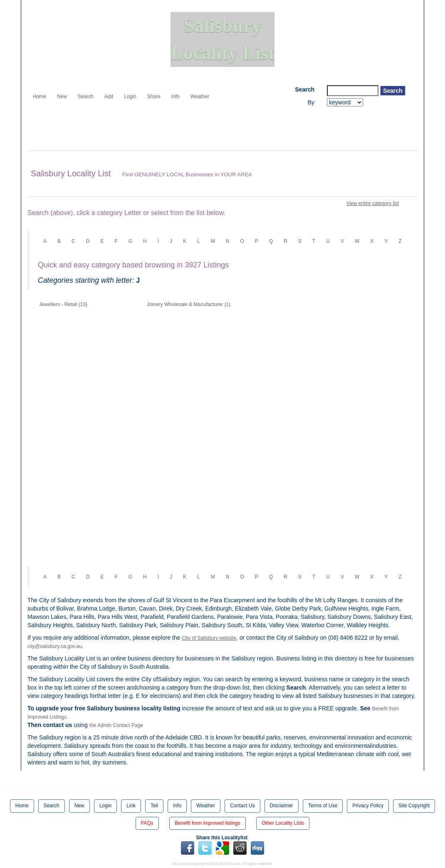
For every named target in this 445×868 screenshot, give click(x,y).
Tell (154, 806)
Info (176, 96)
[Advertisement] (179, 129)
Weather (200, 96)
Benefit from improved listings (207, 823)
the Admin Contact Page (116, 725)
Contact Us (242, 806)
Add (109, 96)
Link (131, 806)
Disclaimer (282, 806)
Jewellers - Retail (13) (63, 304)
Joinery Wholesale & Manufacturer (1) (189, 304)
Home (40, 96)
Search (86, 96)
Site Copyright (414, 806)
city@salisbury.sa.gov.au (55, 646)
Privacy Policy (368, 806)
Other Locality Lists (283, 823)
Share (154, 96)
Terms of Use (323, 806)
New (62, 96)
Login (130, 96)
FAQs (147, 823)
